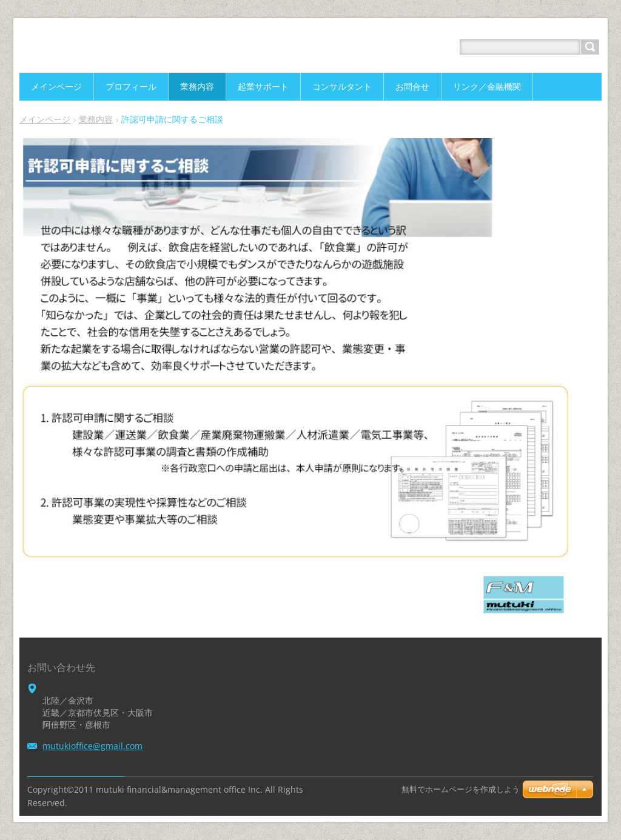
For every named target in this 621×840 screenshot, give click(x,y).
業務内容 (96, 119)
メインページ (45, 119)
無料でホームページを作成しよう (461, 789)
